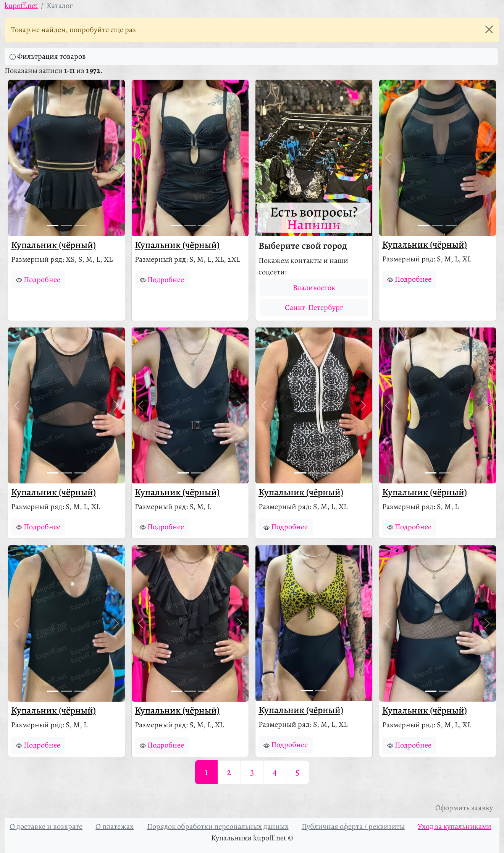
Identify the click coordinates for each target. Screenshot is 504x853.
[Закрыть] (489, 29)
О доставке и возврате (46, 826)
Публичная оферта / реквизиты (353, 826)
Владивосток (314, 288)
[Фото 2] (66, 226)
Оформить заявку (464, 808)
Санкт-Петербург (314, 307)
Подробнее (38, 280)
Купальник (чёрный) (53, 245)
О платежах (115, 826)
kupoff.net (21, 6)
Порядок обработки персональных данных (218, 826)
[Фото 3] (80, 226)
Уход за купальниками (455, 826)
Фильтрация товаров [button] (48, 57)
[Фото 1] (53, 226)
